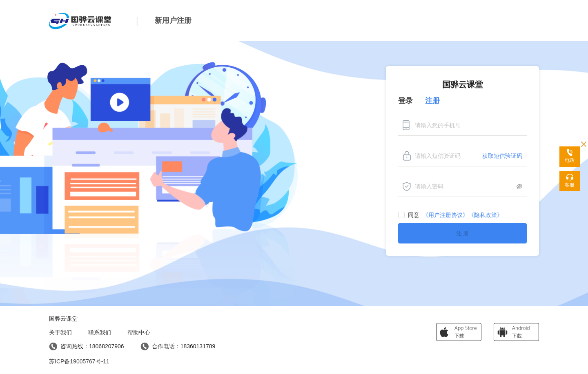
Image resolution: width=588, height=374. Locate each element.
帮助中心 (139, 332)
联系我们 (100, 332)
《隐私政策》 (486, 215)
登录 (405, 101)
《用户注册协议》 (445, 215)
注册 (432, 101)
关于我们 (60, 332)
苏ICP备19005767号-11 (79, 361)
